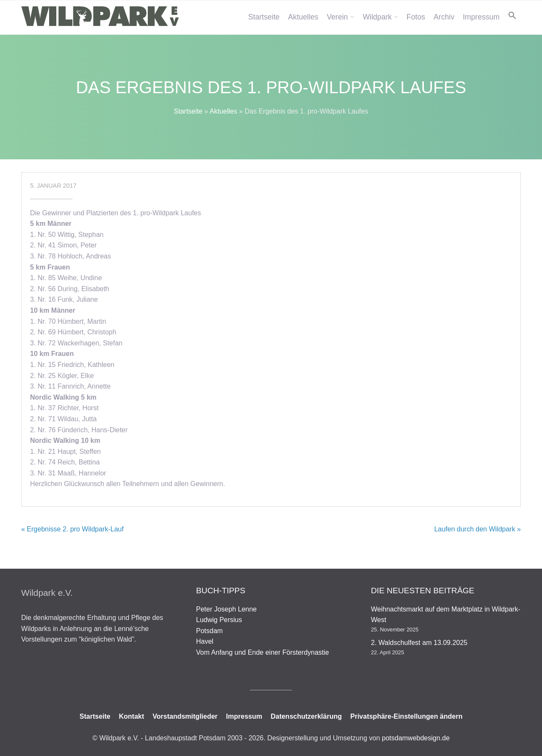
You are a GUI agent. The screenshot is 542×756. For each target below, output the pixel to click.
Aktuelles (303, 17)
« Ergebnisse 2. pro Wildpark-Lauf (72, 529)
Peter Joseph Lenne (226, 609)
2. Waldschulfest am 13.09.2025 (419, 643)
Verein (337, 17)
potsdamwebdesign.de (416, 738)
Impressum (481, 17)
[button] (512, 15)
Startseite (264, 17)
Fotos (416, 17)
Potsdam (209, 631)
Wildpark (377, 17)
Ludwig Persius (219, 620)
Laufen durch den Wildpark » (477, 529)
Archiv (444, 17)
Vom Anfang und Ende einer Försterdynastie (263, 652)
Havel (205, 641)
